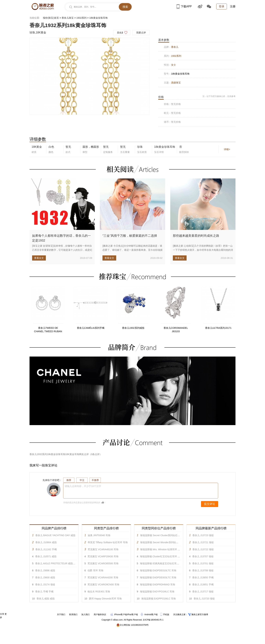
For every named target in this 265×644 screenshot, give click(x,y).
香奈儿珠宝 (68, 18)
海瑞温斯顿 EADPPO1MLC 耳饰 (159, 599)
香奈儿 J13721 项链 (203, 542)
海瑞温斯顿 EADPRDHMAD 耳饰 (157, 585)
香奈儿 (175, 47)
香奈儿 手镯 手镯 (44, 592)
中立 (82, 480)
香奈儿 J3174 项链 (45, 585)
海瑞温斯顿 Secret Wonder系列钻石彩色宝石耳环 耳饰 (169, 542)
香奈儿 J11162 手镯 (46, 549)
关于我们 (61, 615)
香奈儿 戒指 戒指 (46, 599)
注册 (233, 6)
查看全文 (39, 258)
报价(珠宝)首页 (51, 18)
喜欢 (120, 33)
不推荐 (95, 480)
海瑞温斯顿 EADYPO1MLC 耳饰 (157, 592)
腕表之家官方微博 (200, 615)
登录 (222, 6)
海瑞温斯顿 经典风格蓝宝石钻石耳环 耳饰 (162, 563)
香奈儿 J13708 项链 (203, 570)
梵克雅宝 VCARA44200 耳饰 (103, 577)
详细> (227, 149)
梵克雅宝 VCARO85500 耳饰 (103, 563)
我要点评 (141, 33)
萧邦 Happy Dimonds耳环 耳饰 (105, 599)
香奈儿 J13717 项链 (203, 592)
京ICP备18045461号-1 (153, 620)
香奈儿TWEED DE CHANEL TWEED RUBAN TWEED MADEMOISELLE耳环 (48, 330)
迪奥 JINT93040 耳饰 (99, 535)
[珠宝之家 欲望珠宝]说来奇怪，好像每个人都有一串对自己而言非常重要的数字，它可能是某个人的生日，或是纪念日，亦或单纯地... (62, 250)
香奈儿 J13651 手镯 (203, 585)
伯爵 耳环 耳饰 (95, 570)
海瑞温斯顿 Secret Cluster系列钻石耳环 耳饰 (164, 535)
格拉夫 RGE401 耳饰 (99, 592)
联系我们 (73, 615)
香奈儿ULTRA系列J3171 (218, 328)
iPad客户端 (133, 615)
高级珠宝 (176, 83)
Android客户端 (149, 615)
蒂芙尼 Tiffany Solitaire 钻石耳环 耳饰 (108, 542)
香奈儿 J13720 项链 (204, 599)
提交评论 (210, 504)
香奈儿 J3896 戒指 (45, 570)
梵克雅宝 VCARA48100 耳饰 (103, 549)
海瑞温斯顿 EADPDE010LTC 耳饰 (158, 570)
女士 (174, 65)
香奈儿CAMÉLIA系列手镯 (91, 328)
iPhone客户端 (119, 615)
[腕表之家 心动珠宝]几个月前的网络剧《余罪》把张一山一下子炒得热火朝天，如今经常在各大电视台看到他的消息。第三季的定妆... (203, 250)
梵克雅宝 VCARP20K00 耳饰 (103, 556)
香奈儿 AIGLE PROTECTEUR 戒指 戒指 (57, 563)
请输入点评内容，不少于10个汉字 (83, 486)
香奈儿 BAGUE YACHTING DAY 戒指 (55, 535)
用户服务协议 (100, 615)
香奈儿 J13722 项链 (203, 549)
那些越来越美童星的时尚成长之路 (196, 236)
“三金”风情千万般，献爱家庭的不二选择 (130, 236)
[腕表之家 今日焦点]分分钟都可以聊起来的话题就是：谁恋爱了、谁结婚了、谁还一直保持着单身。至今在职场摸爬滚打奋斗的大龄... (132, 250)
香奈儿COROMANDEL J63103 (176, 330)
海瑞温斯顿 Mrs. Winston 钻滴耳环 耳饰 (161, 549)
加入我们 (85, 615)
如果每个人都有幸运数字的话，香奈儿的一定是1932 (61, 238)
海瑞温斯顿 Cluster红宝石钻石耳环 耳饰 (161, 556)
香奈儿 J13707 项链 (203, 556)
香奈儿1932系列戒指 (133, 328)
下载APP (184, 6)
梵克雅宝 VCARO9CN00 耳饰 (103, 585)
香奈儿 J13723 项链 (203, 535)
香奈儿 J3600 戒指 (45, 577)
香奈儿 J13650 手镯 (203, 577)
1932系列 (81, 18)
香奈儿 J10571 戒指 (46, 556)
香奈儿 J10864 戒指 (46, 542)
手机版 (165, 615)
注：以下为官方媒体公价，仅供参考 (219, 96)
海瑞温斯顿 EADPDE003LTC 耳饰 (158, 577)
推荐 (69, 480)
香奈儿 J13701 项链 (203, 563)
